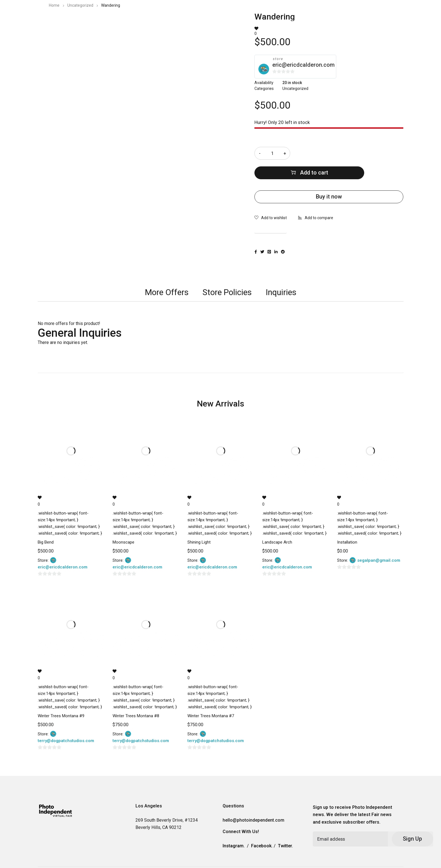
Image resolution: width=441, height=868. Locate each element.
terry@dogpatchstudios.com (66, 721)
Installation (347, 523)
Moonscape (123, 523)
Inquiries (282, 273)
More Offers (165, 273)
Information (316, 21)
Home (54, 5)
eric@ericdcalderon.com (303, 65)
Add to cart (354, 153)
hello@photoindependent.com (253, 801)
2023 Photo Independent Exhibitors (259, 21)
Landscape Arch (277, 523)
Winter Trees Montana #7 (211, 696)
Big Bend (46, 523)
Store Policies (227, 273)
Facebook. (262, 827)
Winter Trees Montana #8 (136, 696)
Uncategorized (80, 5)
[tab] (165, 273)
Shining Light (199, 523)
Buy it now (329, 177)
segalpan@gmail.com (379, 541)
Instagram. (234, 827)
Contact (346, 21)
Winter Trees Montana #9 (61, 696)
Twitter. (285, 827)
